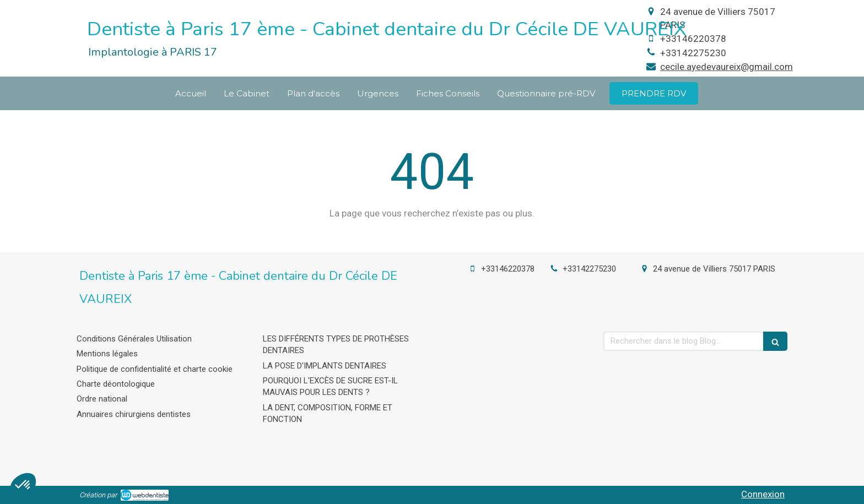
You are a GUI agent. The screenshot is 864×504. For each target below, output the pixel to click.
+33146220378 (693, 39)
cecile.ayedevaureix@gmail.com (727, 67)
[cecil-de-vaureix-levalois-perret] (654, 93)
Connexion (763, 494)
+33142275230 (693, 53)
